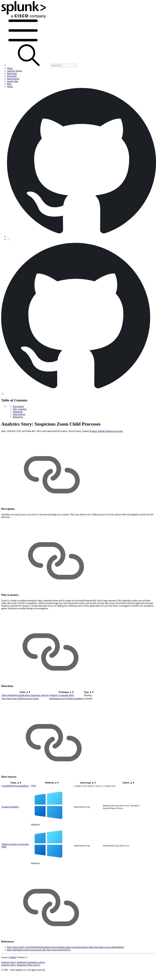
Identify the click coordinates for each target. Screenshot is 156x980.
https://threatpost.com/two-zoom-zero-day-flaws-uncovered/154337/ (39, 950)
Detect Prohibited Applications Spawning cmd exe (25, 695)
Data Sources (19, 414)
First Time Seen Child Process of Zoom (20, 698)
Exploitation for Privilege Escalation (66, 698)
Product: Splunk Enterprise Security (106, 431)
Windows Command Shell (61, 695)
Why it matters (20, 409)
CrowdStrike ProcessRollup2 (15, 786)
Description (18, 406)
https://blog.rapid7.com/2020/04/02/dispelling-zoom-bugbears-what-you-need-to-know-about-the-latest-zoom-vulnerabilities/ (66, 947)
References (18, 417)
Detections (18, 412)
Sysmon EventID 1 (10, 807)
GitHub (12, 957)
